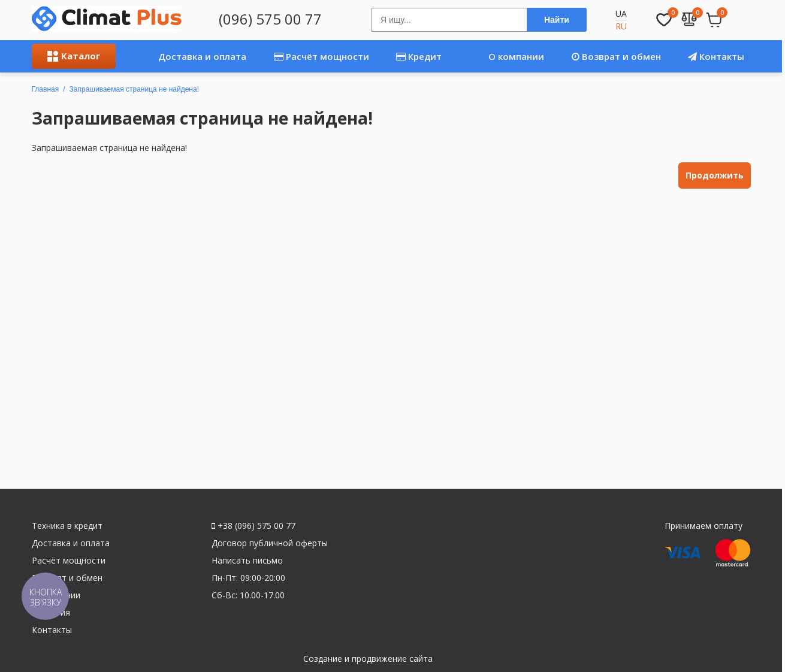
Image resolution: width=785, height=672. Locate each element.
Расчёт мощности (321, 56)
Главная (46, 89)
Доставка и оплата (188, 56)
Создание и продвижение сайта (368, 659)
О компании (504, 56)
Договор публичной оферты (270, 543)
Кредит (419, 56)
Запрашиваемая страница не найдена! (134, 89)
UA (621, 13)
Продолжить (715, 175)
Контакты (716, 56)
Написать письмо (247, 560)
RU (621, 26)
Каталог (74, 56)
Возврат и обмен (616, 56)
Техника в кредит (67, 526)
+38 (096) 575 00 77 (253, 526)
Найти (557, 20)
